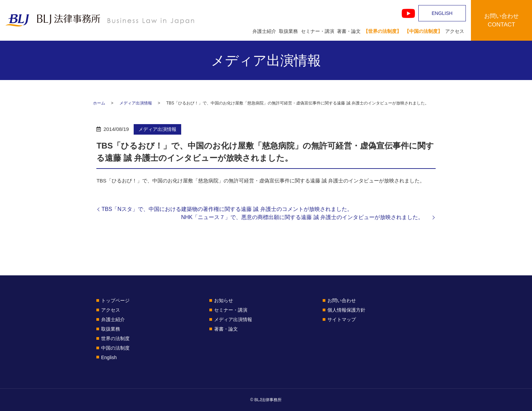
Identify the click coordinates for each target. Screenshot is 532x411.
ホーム (99, 103)
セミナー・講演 (318, 31)
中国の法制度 (115, 348)
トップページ (115, 300)
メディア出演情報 (136, 103)
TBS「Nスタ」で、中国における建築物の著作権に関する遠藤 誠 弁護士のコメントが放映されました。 (227, 209)
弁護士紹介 (264, 31)
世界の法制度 (115, 338)
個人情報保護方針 (346, 310)
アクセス (455, 31)
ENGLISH (442, 13)
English (109, 357)
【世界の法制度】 (382, 31)
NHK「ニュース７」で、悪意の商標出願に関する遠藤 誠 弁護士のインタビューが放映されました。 (306, 217)
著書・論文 (349, 31)
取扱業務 (288, 31)
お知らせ (224, 300)
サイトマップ (342, 319)
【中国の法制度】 (423, 31)
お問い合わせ (342, 300)
